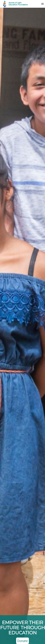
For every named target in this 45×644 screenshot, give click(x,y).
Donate (22, 641)
